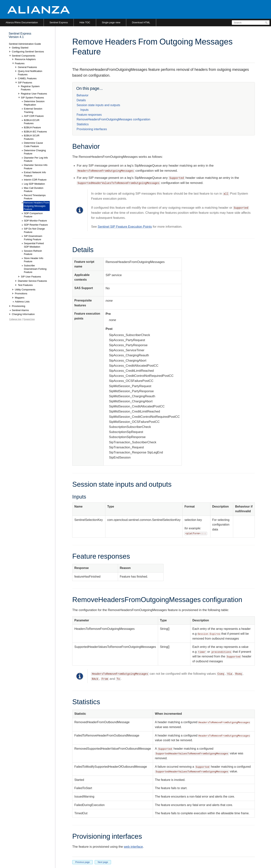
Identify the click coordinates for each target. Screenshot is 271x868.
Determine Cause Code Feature (33, 145)
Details (81, 100)
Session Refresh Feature (33, 253)
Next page (103, 862)
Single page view (111, 22)
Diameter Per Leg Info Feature (36, 159)
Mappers (20, 298)
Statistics (83, 124)
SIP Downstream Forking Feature (33, 238)
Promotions (21, 293)
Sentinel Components (24, 56)
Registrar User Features (34, 94)
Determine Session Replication (34, 103)
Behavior (83, 95)
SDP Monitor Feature (35, 221)
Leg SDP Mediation (34, 184)
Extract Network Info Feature (35, 174)
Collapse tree (15, 319)
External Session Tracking (33, 110)
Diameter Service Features (32, 281)
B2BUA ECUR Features (32, 122)
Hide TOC (85, 22)
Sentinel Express (59, 22)
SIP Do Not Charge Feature (34, 230)
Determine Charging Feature (35, 152)
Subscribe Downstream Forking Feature (35, 269)
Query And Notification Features (30, 73)
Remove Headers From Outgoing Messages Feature (36, 206)
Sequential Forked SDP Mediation (34, 245)
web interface (133, 847)
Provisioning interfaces (92, 129)
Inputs (84, 110)
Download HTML (141, 22)
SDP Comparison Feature (33, 215)
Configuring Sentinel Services (28, 52)
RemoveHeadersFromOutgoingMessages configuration (113, 119)
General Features (27, 67)
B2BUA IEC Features (35, 132)
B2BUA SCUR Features (32, 137)
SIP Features (25, 83)
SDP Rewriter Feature (36, 225)
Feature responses (89, 115)
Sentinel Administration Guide (25, 44)
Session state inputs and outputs (98, 105)
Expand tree (29, 319)
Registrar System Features (30, 88)
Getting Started (20, 48)
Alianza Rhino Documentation (22, 22)
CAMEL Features (27, 78)
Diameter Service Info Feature (36, 167)
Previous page (83, 862)
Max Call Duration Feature (34, 190)
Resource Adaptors (25, 59)
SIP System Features (32, 98)
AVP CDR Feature (34, 116)
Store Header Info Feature (34, 260)
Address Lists (22, 302)
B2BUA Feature (32, 127)
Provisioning (19, 306)
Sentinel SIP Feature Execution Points (125, 227)
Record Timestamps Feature (35, 197)
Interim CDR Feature (35, 180)
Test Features (25, 285)
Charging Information (23, 314)
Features (20, 63)
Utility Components (25, 290)
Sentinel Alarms (20, 310)
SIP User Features (31, 277)
